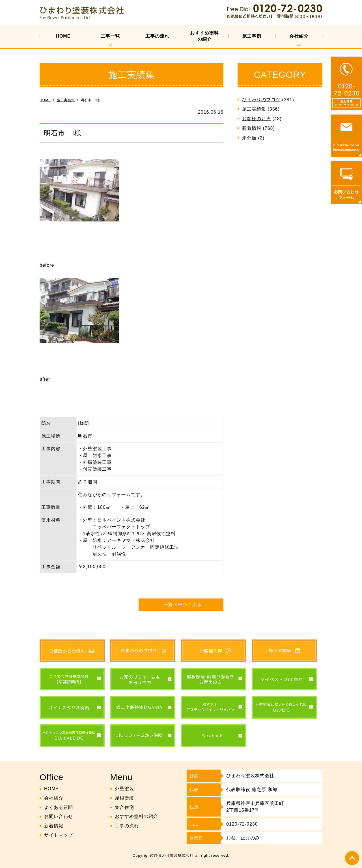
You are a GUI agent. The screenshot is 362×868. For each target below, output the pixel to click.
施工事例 (252, 36)
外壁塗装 (124, 789)
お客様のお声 (257, 119)
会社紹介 (299, 36)
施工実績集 (254, 109)
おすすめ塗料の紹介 (204, 36)
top (352, 858)
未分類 (249, 138)
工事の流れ (157, 36)
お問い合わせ (59, 816)
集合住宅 (124, 807)
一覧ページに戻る (182, 605)
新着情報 (252, 128)
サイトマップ (59, 835)
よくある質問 (59, 807)
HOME (63, 36)
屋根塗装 (124, 798)
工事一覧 (110, 36)
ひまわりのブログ (261, 100)
